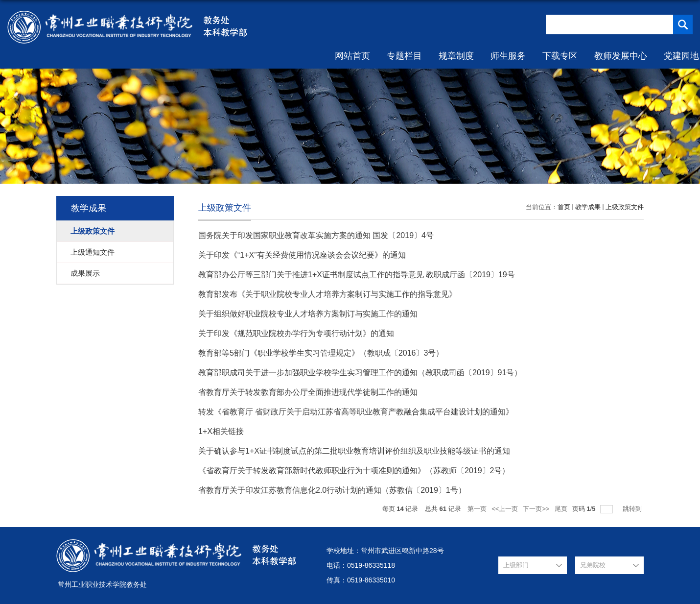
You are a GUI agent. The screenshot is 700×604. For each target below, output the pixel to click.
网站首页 (352, 56)
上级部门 (516, 565)
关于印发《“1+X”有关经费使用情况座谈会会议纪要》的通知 (302, 255)
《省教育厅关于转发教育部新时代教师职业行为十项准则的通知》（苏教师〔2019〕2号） (354, 471)
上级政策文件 (625, 207)
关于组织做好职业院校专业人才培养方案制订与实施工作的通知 (308, 314)
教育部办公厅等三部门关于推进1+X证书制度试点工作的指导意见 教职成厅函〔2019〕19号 (357, 275)
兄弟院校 (593, 565)
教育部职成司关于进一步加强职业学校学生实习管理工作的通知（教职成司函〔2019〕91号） (360, 373)
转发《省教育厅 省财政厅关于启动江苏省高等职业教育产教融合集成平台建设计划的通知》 (356, 412)
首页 (564, 207)
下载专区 (560, 56)
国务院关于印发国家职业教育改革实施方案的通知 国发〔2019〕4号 (316, 235)
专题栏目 (404, 56)
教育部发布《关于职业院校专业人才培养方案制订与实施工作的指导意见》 (327, 294)
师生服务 (508, 56)
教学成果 (588, 207)
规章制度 (456, 56)
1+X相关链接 (221, 431)
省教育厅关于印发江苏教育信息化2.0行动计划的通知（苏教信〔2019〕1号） (332, 490)
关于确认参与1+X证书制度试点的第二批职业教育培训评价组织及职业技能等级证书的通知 (354, 451)
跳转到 (633, 509)
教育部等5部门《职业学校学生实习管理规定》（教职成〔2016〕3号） (321, 353)
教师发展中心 (621, 56)
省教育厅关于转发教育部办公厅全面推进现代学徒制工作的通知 (308, 392)
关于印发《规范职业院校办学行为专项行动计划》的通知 (296, 333)
